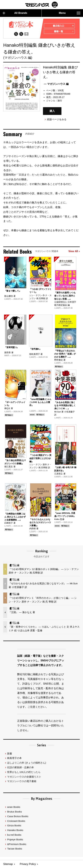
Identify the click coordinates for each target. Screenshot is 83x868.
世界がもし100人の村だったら (24, 772)
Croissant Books (16, 821)
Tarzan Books (15, 849)
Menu (70, 13)
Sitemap (8, 864)
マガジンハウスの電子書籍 (22, 781)
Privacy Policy (28, 864)
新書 (10, 754)
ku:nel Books (14, 835)
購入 (52, 111)
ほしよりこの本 (27, 763)
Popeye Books (15, 839)
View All (74, 251)
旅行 (60, 101)
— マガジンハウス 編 (56, 84)
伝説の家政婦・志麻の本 (21, 767)
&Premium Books (17, 844)
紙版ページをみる (57, 119)
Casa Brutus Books (18, 816)
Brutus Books (14, 812)
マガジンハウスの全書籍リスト (24, 777)
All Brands (15, 13)
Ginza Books (14, 825)
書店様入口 (63, 26)
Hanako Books (15, 830)
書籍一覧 (64, 32)
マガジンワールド (41, 5)
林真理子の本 (14, 758)
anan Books (14, 807)
